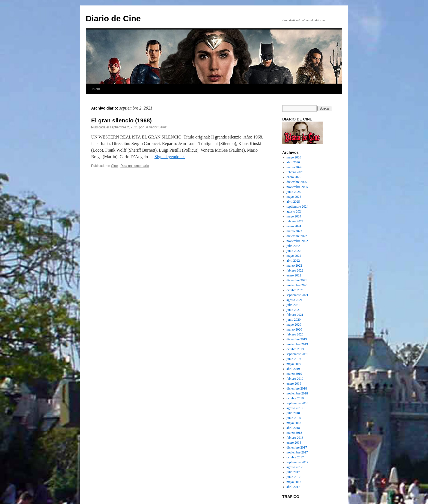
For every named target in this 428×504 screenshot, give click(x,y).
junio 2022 (294, 251)
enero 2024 (294, 226)
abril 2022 (293, 261)
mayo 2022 (294, 256)
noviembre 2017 (297, 452)
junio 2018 (294, 418)
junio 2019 (294, 359)
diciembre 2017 (297, 447)
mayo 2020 (294, 325)
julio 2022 (293, 246)
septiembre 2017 (298, 462)
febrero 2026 (295, 172)
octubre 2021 (295, 290)
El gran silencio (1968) (121, 120)
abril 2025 (293, 202)
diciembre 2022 (297, 236)
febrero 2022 (295, 270)
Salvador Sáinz (156, 127)
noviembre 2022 (297, 241)
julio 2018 (293, 413)
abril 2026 (293, 162)
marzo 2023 (294, 231)
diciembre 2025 (297, 182)
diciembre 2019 (297, 339)
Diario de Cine (113, 18)
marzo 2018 (294, 433)
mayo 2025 (294, 197)
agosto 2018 (295, 408)
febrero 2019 (295, 379)
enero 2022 (294, 275)
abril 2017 (293, 487)
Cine (115, 166)
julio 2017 (293, 472)
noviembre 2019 (297, 344)
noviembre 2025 (297, 187)
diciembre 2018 (297, 388)
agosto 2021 (295, 300)
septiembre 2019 (298, 354)
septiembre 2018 (298, 403)
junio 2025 (294, 192)
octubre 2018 (295, 398)
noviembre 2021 (297, 285)
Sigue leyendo (170, 157)
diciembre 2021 (297, 280)
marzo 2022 (294, 266)
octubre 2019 (295, 349)
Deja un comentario (135, 166)
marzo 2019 (294, 374)
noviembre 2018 (297, 393)
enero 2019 (294, 384)
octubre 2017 (295, 457)
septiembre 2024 (298, 207)
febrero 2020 (295, 334)
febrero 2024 (295, 221)
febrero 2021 (295, 315)
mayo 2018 (294, 423)
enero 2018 (294, 443)
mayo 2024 (294, 216)
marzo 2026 (294, 167)
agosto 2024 (295, 211)
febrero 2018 (295, 438)
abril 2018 (293, 428)
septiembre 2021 (298, 295)
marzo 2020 (294, 329)
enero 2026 (294, 177)
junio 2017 (294, 477)
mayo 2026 (294, 157)
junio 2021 (294, 310)
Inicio (96, 89)
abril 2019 (293, 369)
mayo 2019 (294, 364)
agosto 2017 (295, 467)
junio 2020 (294, 320)
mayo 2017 (294, 482)
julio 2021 (293, 305)
